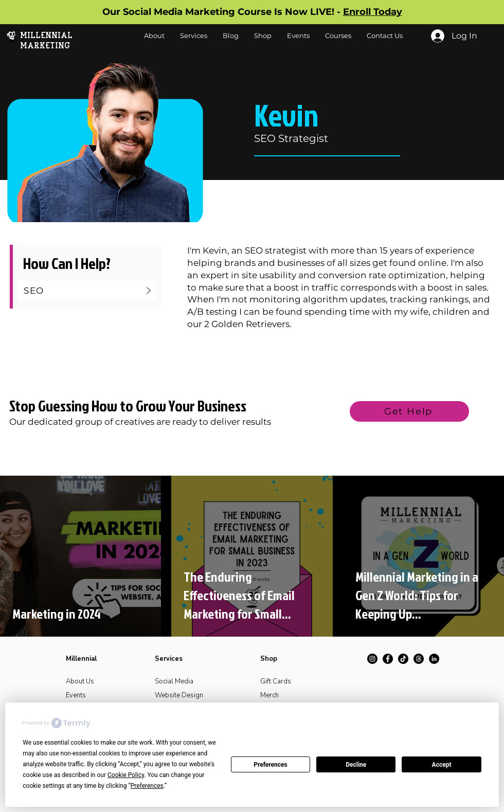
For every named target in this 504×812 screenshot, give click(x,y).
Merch (269, 695)
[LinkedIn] (434, 659)
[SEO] (87, 291)
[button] (263, 35)
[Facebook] (388, 659)
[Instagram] (372, 659)
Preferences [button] (147, 786)
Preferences (271, 765)
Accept (442, 765)
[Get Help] (409, 411)
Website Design (179, 695)
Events (76, 695)
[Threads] (419, 659)
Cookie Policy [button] (126, 775)
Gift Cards (276, 681)
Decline (356, 765)
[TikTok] (403, 659)
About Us (80, 681)
